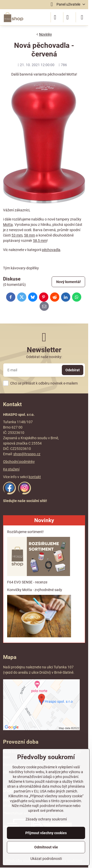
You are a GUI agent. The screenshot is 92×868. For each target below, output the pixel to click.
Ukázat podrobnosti (46, 859)
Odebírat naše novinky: (44, 357)
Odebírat (73, 370)
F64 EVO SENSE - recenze (27, 582)
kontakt (35, 477)
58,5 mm (40, 241)
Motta (8, 225)
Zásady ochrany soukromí (46, 819)
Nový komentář (68, 282)
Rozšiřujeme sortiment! (25, 532)
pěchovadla (51, 250)
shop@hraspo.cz (27, 454)
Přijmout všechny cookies (46, 833)
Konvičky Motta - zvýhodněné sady (35, 590)
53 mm (17, 235)
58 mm (30, 235)
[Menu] (82, 17)
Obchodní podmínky (19, 462)
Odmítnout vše (46, 847)
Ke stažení (11, 469)
